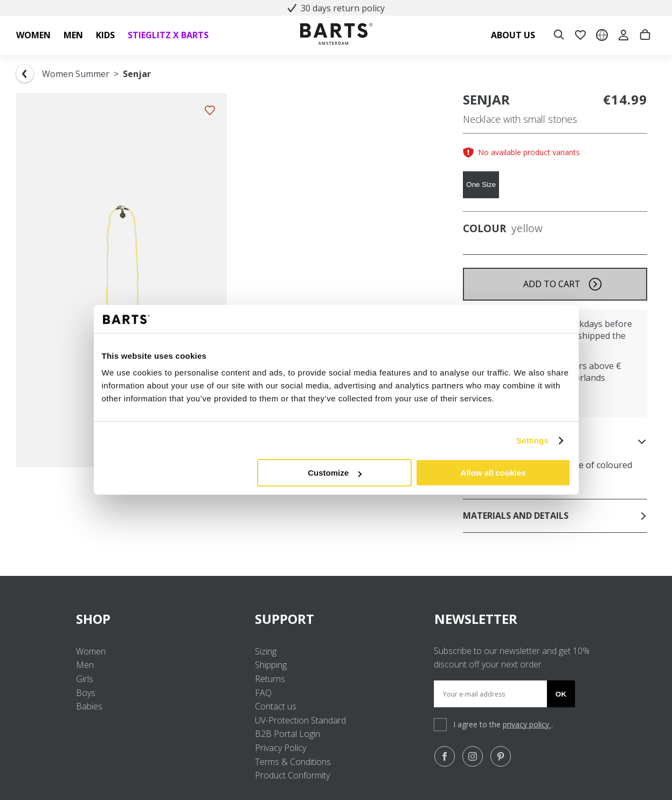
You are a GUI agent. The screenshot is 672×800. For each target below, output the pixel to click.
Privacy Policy (280, 748)
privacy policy (527, 724)
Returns (270, 679)
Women (91, 651)
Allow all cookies (493, 473)
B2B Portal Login (287, 734)
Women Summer (76, 74)
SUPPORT (336, 619)
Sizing (266, 651)
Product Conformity (292, 775)
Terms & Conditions (293, 762)
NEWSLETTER (476, 619)
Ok (561, 694)
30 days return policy (336, 8)
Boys (86, 693)
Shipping (271, 665)
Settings (532, 440)
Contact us (276, 706)
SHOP (157, 619)
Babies (89, 706)
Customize (335, 473)
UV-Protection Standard (300, 720)
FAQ (263, 693)
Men (85, 665)
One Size (481, 185)
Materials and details (555, 516)
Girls (85, 679)
